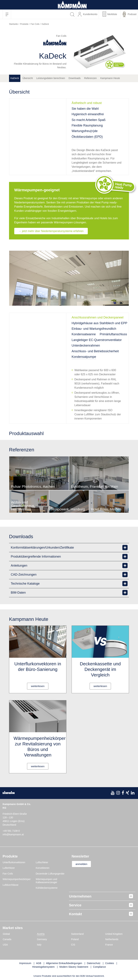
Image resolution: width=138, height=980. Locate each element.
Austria (41, 934)
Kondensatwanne (84, 334)
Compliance (99, 967)
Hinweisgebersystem (43, 967)
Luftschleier (42, 862)
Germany (42, 939)
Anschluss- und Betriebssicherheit (95, 351)
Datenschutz (94, 963)
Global (6, 934)
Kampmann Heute (110, 78)
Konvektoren (43, 868)
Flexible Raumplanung (87, 125)
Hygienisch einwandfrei (88, 114)
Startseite (13, 24)
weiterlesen (38, 686)
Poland (75, 939)
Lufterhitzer (9, 868)
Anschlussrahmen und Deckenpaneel (98, 318)
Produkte (24, 24)
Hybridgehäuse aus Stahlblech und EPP (99, 323)
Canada (7, 939)
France (109, 945)
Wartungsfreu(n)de (85, 131)
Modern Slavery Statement (74, 967)
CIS (73, 945)
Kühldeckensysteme (47, 888)
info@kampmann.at (13, 834)
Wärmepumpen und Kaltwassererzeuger (47, 881)
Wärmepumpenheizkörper (17, 879)
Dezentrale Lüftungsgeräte (50, 874)
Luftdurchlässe (11, 885)
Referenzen (90, 78)
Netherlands (112, 939)
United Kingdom (114, 934)
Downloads (75, 78)
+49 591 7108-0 (11, 831)
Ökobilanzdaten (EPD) (87, 137)
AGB (39, 963)
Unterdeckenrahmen (86, 346)
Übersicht (28, 78)
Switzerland (77, 934)
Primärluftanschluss (113, 334)
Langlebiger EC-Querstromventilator (97, 340)
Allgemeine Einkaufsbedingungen (64, 963)
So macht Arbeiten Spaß (89, 120)
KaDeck (15, 78)
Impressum (25, 963)
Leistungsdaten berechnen (51, 78)
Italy (39, 945)
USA (5, 945)
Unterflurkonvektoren (14, 862)
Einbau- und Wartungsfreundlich (94, 329)
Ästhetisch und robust (87, 103)
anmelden (82, 864)
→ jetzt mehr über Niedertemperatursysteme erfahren (52, 231)
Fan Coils (35, 24)
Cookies (110, 963)
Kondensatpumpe (84, 357)
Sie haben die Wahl (85, 109)
